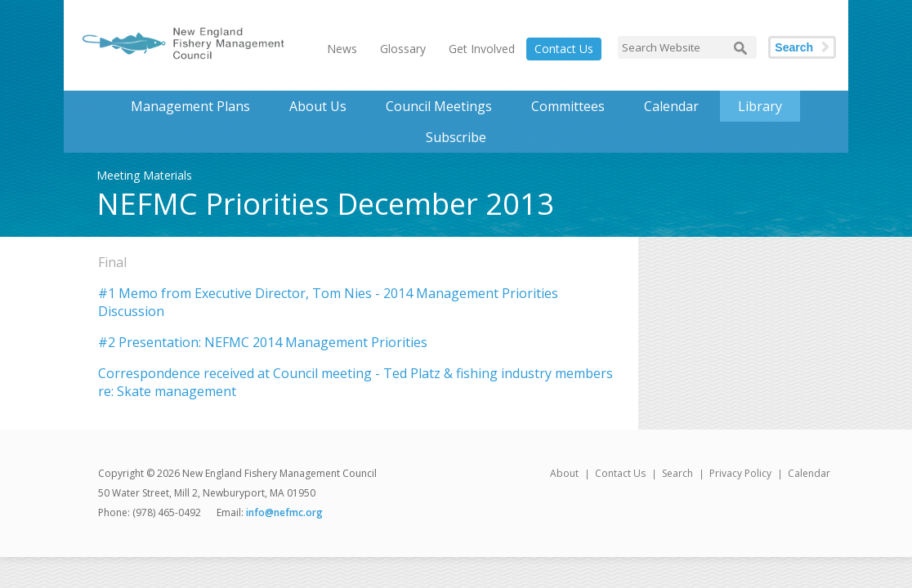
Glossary (403, 49)
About (564, 473)
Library (760, 106)
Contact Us (564, 49)
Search (794, 47)
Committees (568, 106)
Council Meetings (439, 106)
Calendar (671, 106)
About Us (318, 106)
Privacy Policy (740, 473)
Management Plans (190, 106)
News (342, 49)
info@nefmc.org (284, 512)
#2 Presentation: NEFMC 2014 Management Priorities (263, 342)
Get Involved (482, 49)
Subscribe (456, 137)
